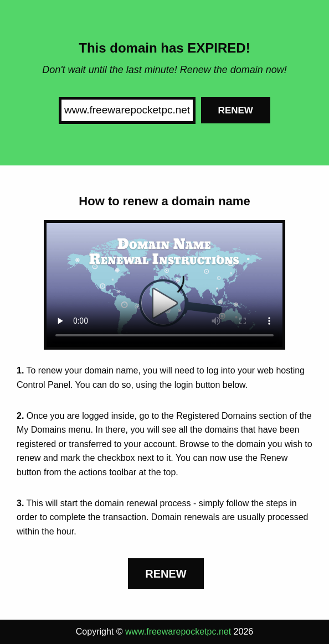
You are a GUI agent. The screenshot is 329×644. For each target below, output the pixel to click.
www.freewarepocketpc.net (178, 632)
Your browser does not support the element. (164, 285)
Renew (236, 110)
